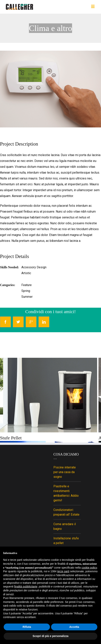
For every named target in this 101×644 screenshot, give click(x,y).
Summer (27, 297)
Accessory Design (34, 267)
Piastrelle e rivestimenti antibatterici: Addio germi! (66, 493)
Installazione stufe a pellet (66, 541)
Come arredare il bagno (65, 526)
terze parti (63, 571)
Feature (27, 285)
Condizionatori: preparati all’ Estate (66, 512)
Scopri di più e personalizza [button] (50, 636)
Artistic (26, 273)
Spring (26, 291)
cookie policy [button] (89, 568)
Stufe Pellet (11, 438)
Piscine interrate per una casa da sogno (65, 472)
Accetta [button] (74, 627)
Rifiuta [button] (27, 627)
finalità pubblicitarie (26, 587)
